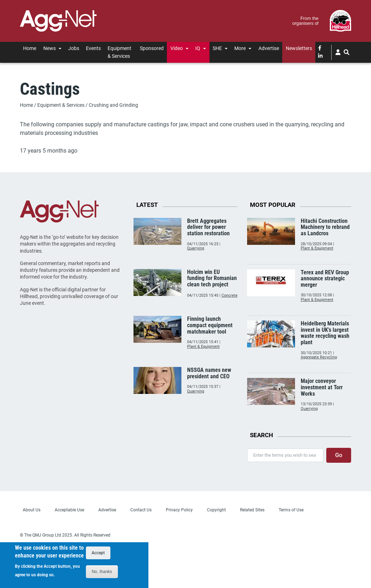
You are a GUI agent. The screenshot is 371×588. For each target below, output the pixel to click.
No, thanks (102, 573)
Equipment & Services (119, 52)
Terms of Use (291, 510)
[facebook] (320, 49)
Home (30, 48)
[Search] (347, 52)
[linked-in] (320, 56)
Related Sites (252, 510)
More (240, 48)
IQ (198, 48)
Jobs (74, 48)
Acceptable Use (69, 510)
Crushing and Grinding (113, 105)
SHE (217, 48)
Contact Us (141, 510)
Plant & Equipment (203, 347)
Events (93, 48)
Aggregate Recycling (319, 357)
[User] (338, 52)
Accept (98, 554)
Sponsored (152, 48)
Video (177, 48)
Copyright (216, 510)
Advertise (269, 48)
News (50, 48)
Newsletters (299, 48)
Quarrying (196, 248)
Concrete (230, 295)
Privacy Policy (179, 510)
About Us (32, 510)
